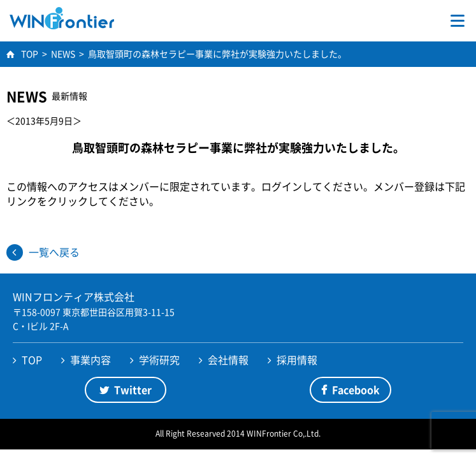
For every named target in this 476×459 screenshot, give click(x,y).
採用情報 (297, 360)
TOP (32, 360)
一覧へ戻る (54, 252)
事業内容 (90, 360)
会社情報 (228, 360)
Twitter (133, 390)
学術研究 (159, 360)
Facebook (356, 390)
